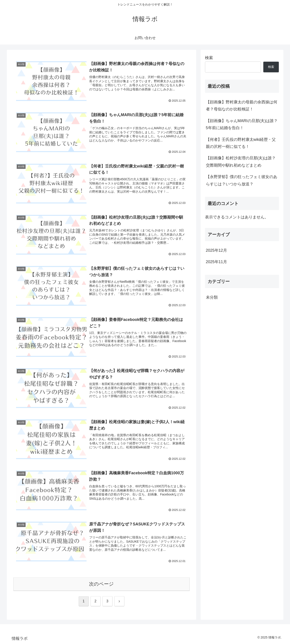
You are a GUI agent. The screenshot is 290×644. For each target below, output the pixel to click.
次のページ (101, 584)
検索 (209, 58)
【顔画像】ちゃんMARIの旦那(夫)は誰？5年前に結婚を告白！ (242, 124)
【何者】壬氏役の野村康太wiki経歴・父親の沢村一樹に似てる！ (241, 143)
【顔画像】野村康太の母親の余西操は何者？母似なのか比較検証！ (242, 106)
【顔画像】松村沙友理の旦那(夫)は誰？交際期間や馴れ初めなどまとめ (241, 162)
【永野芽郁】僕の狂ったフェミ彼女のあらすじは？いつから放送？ (242, 180)
